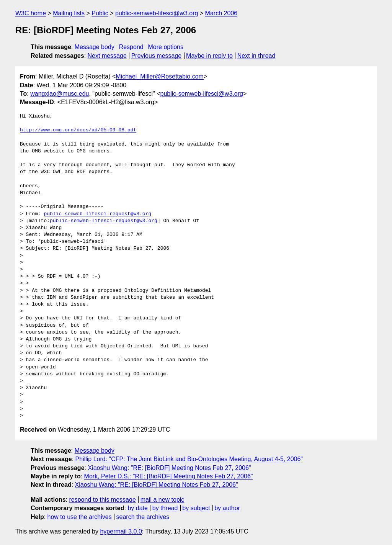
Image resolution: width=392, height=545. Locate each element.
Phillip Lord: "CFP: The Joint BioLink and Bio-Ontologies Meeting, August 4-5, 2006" (189, 459)
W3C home (31, 13)
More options (166, 47)
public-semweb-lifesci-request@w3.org (97, 214)
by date (137, 508)
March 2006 (221, 13)
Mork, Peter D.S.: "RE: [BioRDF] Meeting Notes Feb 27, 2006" (169, 476)
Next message (107, 56)
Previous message (157, 56)
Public (100, 13)
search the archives (143, 517)
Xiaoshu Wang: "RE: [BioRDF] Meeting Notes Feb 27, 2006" (169, 468)
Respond (131, 47)
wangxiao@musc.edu (60, 94)
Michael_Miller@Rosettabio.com (160, 76)
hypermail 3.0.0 (121, 531)
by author (227, 508)
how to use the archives (80, 517)
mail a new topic (163, 500)
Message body (95, 47)
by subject (196, 508)
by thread (165, 508)
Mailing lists (69, 13)
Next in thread (256, 56)
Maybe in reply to (209, 56)
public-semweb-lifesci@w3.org (157, 13)
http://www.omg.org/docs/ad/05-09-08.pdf (78, 130)
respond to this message (102, 500)
